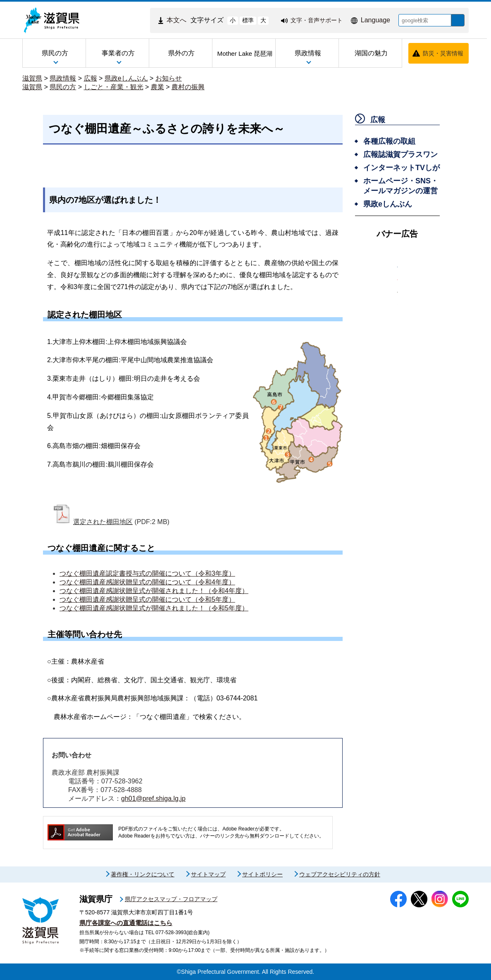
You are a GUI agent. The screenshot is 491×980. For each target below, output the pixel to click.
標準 (242, 20)
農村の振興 (188, 87)
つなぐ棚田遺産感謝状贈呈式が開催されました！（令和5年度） (154, 608)
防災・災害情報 (443, 53)
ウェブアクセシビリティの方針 (340, 874)
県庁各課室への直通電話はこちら (126, 923)
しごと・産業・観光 (114, 87)
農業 (157, 87)
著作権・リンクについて (143, 874)
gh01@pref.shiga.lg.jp (153, 798)
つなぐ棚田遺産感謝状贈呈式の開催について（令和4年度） (147, 582)
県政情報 (63, 78)
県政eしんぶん (126, 78)
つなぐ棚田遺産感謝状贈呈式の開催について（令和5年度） (147, 599)
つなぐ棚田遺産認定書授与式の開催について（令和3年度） (147, 573)
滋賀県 (32, 78)
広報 (91, 78)
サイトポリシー (262, 874)
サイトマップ (208, 874)
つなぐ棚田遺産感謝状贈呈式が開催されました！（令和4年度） (154, 591)
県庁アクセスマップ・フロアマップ (171, 899)
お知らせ (169, 78)
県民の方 (63, 87)
